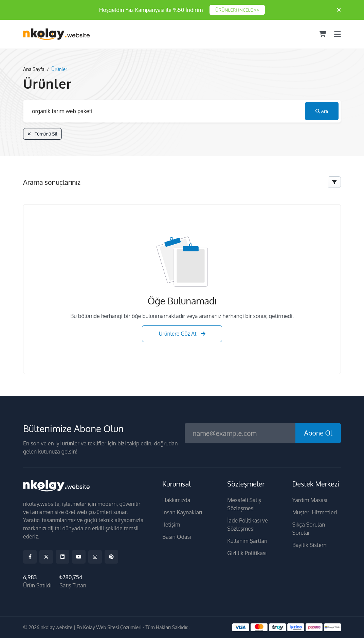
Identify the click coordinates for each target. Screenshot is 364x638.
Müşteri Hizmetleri (315, 513)
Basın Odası (177, 537)
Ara (321, 112)
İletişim (171, 525)
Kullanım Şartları (247, 541)
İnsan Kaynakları (182, 513)
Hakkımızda (176, 500)
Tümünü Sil (43, 134)
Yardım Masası (310, 500)
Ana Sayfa (34, 69)
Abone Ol (318, 433)
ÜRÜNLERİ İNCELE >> (237, 10)
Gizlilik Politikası (247, 553)
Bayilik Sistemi (310, 545)
